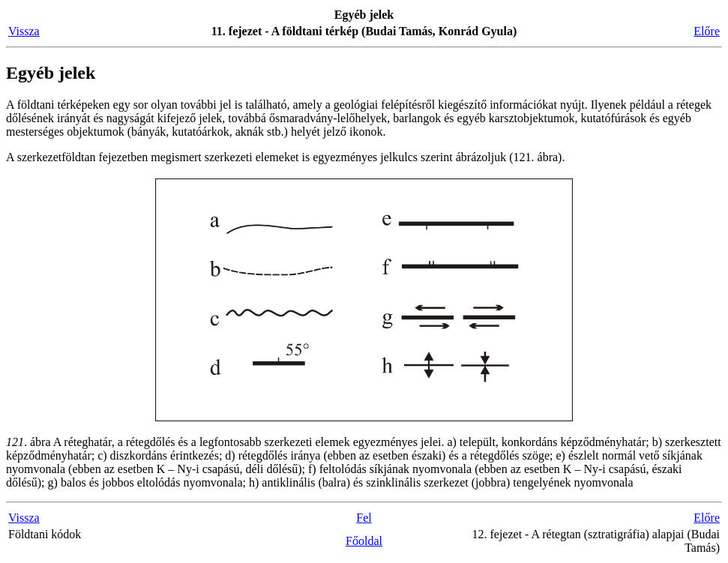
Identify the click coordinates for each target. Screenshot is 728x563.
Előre (707, 31)
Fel (364, 518)
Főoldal (364, 541)
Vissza (24, 31)
